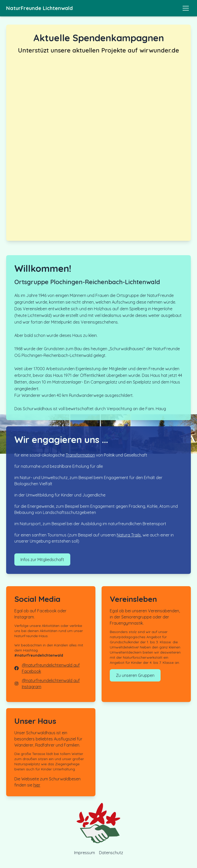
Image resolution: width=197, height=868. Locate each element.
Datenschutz (111, 853)
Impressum (85, 853)
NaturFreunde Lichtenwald (40, 8)
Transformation (80, 455)
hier (37, 785)
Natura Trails (129, 535)
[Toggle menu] (186, 8)
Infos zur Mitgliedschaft (42, 560)
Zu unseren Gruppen (135, 675)
